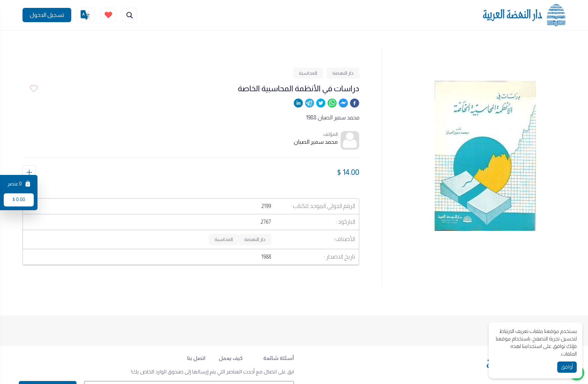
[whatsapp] (332, 104)
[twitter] (321, 104)
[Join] (47, 15)
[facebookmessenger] (343, 104)
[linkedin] (298, 104)
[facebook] (355, 104)
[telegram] (310, 104)
